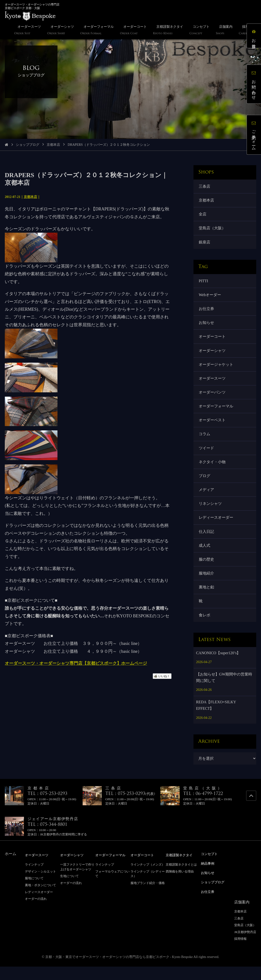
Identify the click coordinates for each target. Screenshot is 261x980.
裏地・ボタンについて (40, 899)
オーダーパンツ (213, 399)
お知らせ (207, 327)
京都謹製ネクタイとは (181, 879)
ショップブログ (28, 145)
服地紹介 (207, 586)
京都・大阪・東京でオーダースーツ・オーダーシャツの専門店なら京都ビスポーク (107, 970)
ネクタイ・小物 (213, 471)
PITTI (204, 284)
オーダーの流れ (36, 913)
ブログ (205, 485)
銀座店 (205, 244)
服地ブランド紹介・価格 (148, 897)
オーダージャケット (216, 370)
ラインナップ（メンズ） (148, 879)
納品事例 (209, 878)
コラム (205, 442)
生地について (69, 890)
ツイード (207, 456)
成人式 (205, 557)
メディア (207, 500)
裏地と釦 (207, 600)
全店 (203, 215)
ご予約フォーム (255, 136)
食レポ (205, 629)
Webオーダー (210, 298)
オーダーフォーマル (216, 413)
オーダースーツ (213, 384)
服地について (34, 893)
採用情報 (240, 952)
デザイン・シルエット (40, 886)
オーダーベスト (213, 428)
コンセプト (210, 868)
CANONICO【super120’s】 (218, 667)
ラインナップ (34, 879)
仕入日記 (207, 543)
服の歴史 (207, 572)
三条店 (205, 187)
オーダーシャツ (213, 356)
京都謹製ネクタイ (181, 870)
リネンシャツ (211, 514)
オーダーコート (213, 341)
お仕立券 (207, 312)
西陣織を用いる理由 (180, 886)
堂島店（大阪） (213, 230)
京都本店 (53, 145)
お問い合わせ (255, 85)
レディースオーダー (216, 528)
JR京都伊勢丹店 (245, 945)
